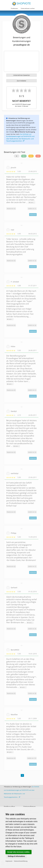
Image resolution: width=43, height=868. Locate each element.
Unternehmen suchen (28, 8)
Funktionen (14, 8)
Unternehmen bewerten (22, 75)
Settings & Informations (16, 856)
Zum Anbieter (21, 81)
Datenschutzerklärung (21, 861)
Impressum (9, 861)
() (32, 209)
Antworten (33, 215)
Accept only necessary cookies (19, 852)
